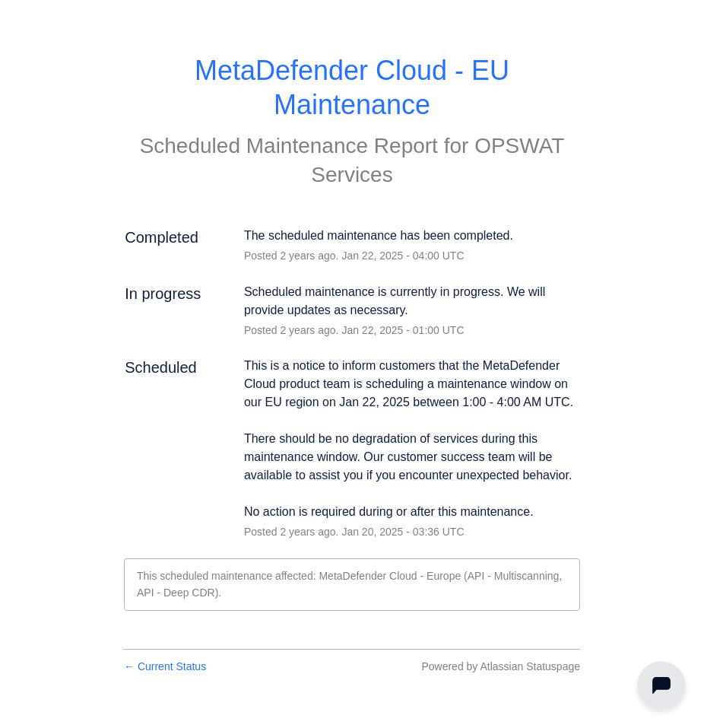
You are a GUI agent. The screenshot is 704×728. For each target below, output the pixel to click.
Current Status (165, 666)
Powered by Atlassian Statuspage (501, 666)
